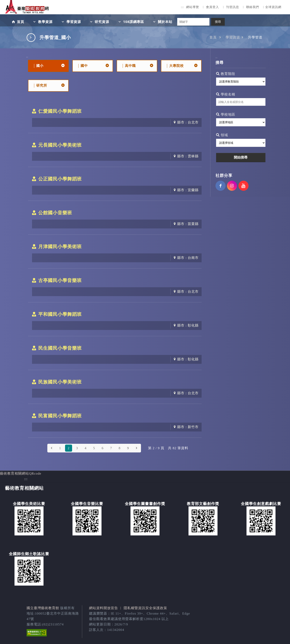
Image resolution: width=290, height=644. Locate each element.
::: (182, 7)
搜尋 (218, 22)
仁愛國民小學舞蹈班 (60, 111)
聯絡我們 (253, 7)
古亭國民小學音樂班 (60, 280)
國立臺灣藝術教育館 (43, 608)
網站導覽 (193, 7)
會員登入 (212, 7)
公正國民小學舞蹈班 (60, 179)
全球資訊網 (273, 7)
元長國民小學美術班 (60, 145)
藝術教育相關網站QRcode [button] (21, 473)
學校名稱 (226, 94)
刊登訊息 (233, 7)
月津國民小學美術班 (60, 247)
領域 (222, 135)
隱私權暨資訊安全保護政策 (145, 608)
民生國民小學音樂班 (60, 348)
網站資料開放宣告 (104, 608)
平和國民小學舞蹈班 (60, 314)
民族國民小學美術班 (60, 382)
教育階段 (226, 74)
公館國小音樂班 (55, 213)
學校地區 (226, 115)
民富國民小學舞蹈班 (60, 416)
